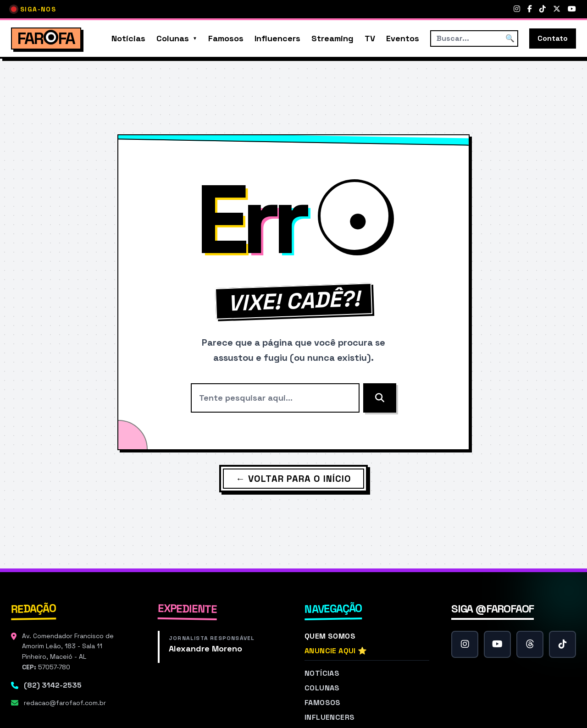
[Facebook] (530, 9)
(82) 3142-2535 (53, 685)
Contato (553, 38)
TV (370, 38)
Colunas (173, 38)
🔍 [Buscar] (510, 38)
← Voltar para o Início (293, 479)
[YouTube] (572, 9)
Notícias (128, 38)
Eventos (403, 38)
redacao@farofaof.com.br (65, 703)
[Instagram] (517, 9)
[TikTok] (543, 9)
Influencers (277, 38)
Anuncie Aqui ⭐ (336, 651)
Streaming (332, 38)
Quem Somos (330, 636)
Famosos (226, 38)
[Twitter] (557, 9)
